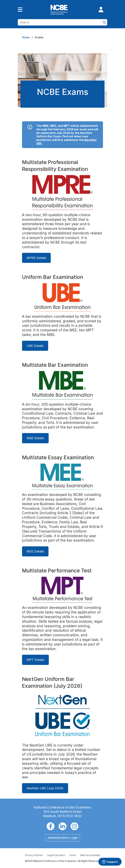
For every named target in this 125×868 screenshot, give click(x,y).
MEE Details (35, 551)
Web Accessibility (90, 855)
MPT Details (35, 660)
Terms (73, 855)
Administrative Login (63, 838)
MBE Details (35, 438)
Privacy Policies (34, 855)
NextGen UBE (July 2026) (45, 788)
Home (26, 37)
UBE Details (35, 346)
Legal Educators (56, 855)
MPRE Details (36, 258)
